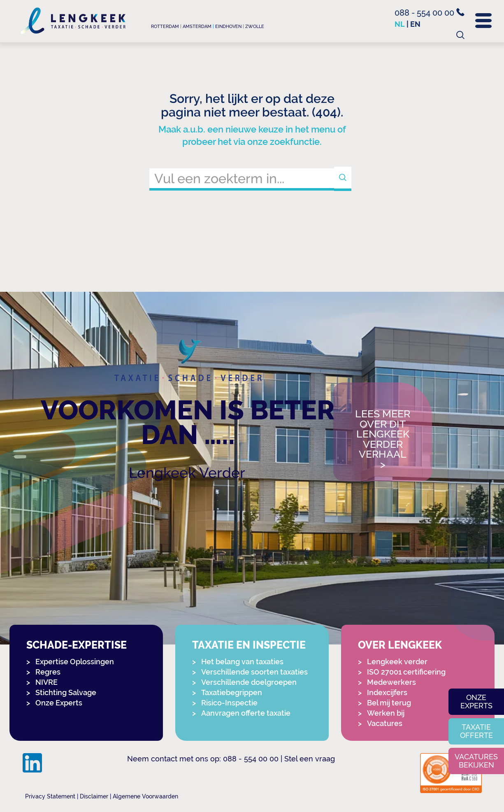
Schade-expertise (77, 645)
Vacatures (385, 723)
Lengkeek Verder (187, 473)
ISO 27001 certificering (406, 672)
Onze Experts (59, 703)
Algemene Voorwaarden (145, 796)
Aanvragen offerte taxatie (246, 713)
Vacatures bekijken (476, 761)
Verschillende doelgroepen (249, 682)
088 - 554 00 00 (430, 13)
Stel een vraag (310, 759)
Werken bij (386, 713)
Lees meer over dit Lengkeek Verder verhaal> (383, 439)
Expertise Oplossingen (75, 662)
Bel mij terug (389, 703)
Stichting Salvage (66, 692)
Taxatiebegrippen (232, 692)
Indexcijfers (387, 692)
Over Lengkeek (400, 645)
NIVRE (46, 682)
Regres (48, 672)
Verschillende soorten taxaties (254, 672)
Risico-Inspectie (229, 703)
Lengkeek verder (397, 662)
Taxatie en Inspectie (249, 645)
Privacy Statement (50, 796)
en (415, 24)
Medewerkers (391, 682)
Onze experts (476, 701)
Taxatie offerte (476, 731)
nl (400, 24)
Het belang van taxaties (242, 662)
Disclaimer (94, 796)
